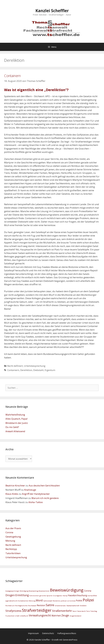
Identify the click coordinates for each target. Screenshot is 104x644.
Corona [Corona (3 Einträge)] (88, 591)
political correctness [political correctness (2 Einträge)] (68, 601)
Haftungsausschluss (67, 633)
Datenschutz (48, 633)
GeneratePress (70, 640)
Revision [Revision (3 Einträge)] (41, 605)
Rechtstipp (11, 549)
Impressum (33, 633)
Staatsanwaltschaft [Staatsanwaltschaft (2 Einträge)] (73, 606)
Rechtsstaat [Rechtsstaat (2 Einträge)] (32, 606)
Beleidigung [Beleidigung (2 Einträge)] (24, 591)
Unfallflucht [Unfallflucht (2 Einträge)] (24, 616)
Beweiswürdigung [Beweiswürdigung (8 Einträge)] (67, 590)
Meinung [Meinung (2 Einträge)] (32, 601)
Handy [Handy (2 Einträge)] (65, 596)
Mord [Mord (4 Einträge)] (39, 600)
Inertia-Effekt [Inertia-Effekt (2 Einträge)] (92, 596)
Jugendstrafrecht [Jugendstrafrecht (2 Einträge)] (11, 601)
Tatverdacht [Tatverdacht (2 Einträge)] (81, 611)
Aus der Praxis (13, 528)
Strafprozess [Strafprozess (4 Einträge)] (13, 611)
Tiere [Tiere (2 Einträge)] (88, 611)
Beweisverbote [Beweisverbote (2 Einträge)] (44, 591)
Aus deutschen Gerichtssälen (44, 485)
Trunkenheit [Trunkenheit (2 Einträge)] (10, 616)
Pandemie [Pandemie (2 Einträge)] (56, 601)
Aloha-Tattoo (36, 502)
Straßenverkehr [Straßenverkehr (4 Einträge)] (62, 611)
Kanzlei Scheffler (52, 11)
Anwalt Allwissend (15, 431)
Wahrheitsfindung (15, 415)
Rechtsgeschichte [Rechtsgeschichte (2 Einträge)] (21, 606)
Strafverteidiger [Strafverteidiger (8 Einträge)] (37, 610)
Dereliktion (26, 370)
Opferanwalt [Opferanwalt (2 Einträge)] (48, 601)
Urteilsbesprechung (35, 366)
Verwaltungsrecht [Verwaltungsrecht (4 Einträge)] (40, 615)
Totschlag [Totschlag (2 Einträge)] (94, 611)
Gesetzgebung (13, 537)
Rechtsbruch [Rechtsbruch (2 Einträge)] (10, 606)
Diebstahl (38, 370)
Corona (9, 532)
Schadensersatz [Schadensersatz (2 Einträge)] (60, 606)
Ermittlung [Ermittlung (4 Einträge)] (22, 595)
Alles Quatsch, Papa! (16, 419)
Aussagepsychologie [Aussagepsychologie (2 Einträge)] (12, 591)
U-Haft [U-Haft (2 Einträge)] (17, 616)
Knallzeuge (30, 490)
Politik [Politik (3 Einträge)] (79, 601)
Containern (12, 76)
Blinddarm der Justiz (17, 423)
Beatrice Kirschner (15, 485)
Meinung (10, 541)
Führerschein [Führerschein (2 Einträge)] (34, 596)
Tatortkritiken (13, 553)
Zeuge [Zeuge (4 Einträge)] (65, 615)
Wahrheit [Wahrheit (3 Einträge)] (56, 616)
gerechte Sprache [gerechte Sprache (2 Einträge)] (46, 596)
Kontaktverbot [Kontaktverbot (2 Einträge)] (23, 601)
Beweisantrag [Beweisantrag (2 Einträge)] (33, 591)
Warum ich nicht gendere (45, 498)
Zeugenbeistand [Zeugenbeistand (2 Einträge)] (75, 616)
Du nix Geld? (12, 427)
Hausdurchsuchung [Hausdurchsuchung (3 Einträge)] (77, 595)
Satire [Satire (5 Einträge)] (50, 605)
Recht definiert (15, 366)
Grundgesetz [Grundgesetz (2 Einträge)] (58, 596)
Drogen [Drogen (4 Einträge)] (10, 595)
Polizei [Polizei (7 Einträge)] (88, 600)
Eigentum (50, 370)
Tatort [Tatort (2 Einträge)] (75, 611)
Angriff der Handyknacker (36, 494)
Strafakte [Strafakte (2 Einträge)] (83, 606)
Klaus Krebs (12, 494)
